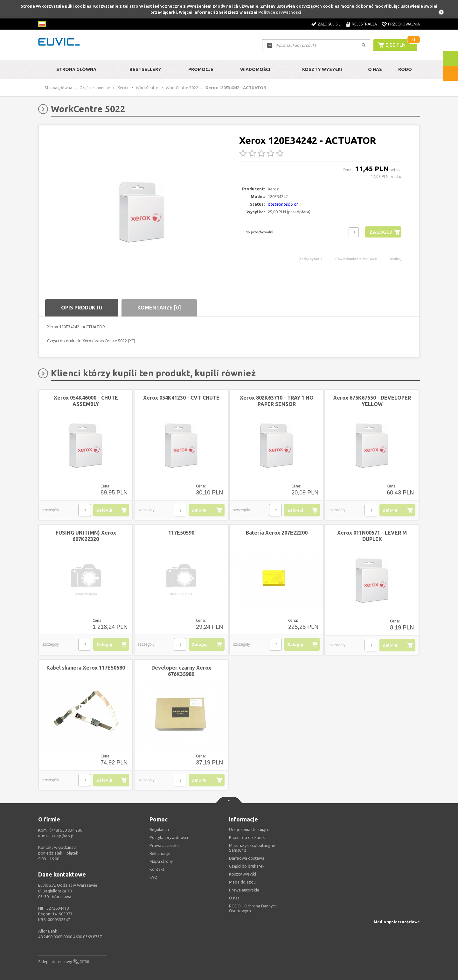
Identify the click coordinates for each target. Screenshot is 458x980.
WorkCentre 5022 (182, 88)
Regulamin (159, 829)
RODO (405, 69)
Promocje (201, 69)
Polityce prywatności (280, 12)
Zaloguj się (329, 24)
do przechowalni (259, 232)
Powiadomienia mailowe (356, 259)
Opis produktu (82, 308)
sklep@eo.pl (63, 836)
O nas (234, 898)
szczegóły (51, 510)
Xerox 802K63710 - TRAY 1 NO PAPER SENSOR (277, 401)
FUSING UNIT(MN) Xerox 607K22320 (86, 536)
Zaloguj (381, 232)
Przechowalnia (404, 24)
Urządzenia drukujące (249, 829)
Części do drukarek (247, 866)
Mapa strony (161, 861)
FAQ (153, 877)
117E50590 (181, 533)
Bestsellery (145, 69)
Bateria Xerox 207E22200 (277, 533)
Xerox (123, 88)
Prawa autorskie (244, 890)
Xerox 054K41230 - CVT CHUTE (181, 398)
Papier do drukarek (247, 837)
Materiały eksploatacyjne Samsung (252, 848)
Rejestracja (364, 24)
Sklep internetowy (55, 962)
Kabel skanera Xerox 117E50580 (86, 668)
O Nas (375, 69)
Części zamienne (95, 88)
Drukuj (396, 259)
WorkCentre (147, 88)
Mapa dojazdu (242, 882)
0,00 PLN (396, 45)
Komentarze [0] (159, 308)
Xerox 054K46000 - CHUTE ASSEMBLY (86, 401)
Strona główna (76, 69)
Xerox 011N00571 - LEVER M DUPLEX (372, 536)
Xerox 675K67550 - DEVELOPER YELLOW (372, 401)
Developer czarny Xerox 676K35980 (181, 671)
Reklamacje (160, 853)
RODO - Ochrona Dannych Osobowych (253, 908)
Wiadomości (255, 69)
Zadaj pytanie (311, 259)
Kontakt (157, 869)
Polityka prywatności (169, 837)
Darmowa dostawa (247, 858)
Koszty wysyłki (322, 69)
